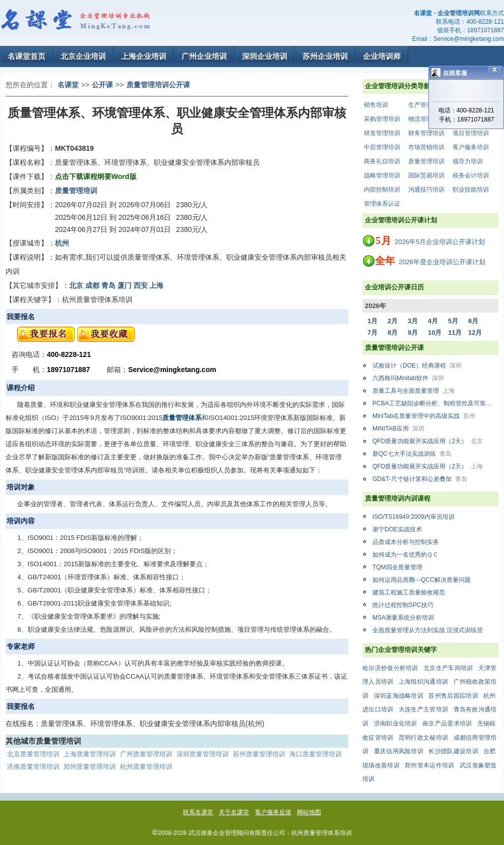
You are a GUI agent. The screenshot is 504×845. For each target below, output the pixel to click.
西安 (141, 285)
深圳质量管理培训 (203, 754)
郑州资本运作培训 (429, 765)
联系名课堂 (198, 812)
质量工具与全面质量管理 (414, 391)
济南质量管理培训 (33, 767)
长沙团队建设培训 (453, 751)
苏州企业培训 (325, 56)
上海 (156, 285)
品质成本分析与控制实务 (406, 542)
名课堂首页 (26, 56)
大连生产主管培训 (423, 709)
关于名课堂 (234, 812)
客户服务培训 (471, 147)
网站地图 (309, 812)
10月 (435, 333)
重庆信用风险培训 (399, 751)
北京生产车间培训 (448, 668)
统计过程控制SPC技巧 (403, 605)
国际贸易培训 (426, 175)
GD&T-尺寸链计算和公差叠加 (420, 479)
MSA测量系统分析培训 (403, 618)
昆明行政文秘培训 (423, 738)
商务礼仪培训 (382, 161)
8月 (393, 333)
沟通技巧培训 (426, 190)
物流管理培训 (426, 119)
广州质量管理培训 (146, 754)
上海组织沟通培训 (423, 682)
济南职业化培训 (396, 723)
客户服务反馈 (273, 812)
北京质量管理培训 (33, 754)
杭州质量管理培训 (146, 767)
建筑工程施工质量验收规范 (409, 592)
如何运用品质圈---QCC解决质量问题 (422, 580)
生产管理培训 (426, 105)
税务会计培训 (471, 175)
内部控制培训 (382, 190)
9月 (413, 333)
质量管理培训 (426, 161)
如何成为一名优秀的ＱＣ (405, 555)
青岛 (108, 285)
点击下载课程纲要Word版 (96, 176)
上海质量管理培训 (90, 754)
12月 (475, 333)
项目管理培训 (471, 133)
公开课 (102, 85)
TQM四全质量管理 (397, 567)
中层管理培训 (382, 147)
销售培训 (376, 105)
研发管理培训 (382, 133)
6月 (473, 321)
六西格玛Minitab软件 (408, 378)
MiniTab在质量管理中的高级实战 (424, 416)
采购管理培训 (382, 119)
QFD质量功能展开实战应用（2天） (428, 441)
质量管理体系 (182, 418)
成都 (92, 285)
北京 (76, 285)
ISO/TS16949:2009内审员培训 (414, 517)
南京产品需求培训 (447, 723)
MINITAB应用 (398, 429)
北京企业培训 (83, 56)
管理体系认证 (382, 204)
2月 (393, 321)
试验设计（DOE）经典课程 (417, 366)
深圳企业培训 (265, 56)
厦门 (124, 285)
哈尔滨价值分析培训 (390, 668)
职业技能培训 (471, 190)
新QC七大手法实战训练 (412, 454)
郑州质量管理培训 (90, 767)
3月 (413, 321)
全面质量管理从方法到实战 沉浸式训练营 (428, 630)
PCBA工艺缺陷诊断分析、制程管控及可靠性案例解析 (435, 403)
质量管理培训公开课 (158, 85)
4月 (433, 321)
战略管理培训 (382, 175)
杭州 (62, 243)
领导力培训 (468, 161)
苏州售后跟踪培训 (453, 696)
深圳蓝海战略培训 (399, 696)
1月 (372, 321)
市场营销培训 (426, 147)
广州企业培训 (204, 56)
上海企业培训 (144, 56)
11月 (455, 333)
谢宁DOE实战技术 (397, 529)
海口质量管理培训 (316, 754)
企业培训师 (382, 56)
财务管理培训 (426, 133)
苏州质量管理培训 (259, 754)
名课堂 (68, 85)
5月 (453, 321)
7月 (372, 333)
